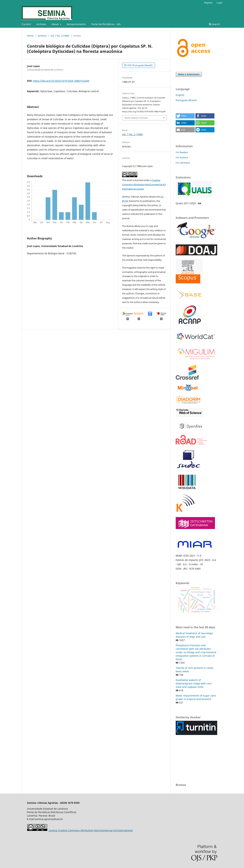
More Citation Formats (136, 118)
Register (208, 3)
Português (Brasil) (186, 100)
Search (214, 24)
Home (30, 36)
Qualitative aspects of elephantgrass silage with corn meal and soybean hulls (194, 683)
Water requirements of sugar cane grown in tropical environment (196, 697)
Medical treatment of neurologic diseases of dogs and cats (194, 635)
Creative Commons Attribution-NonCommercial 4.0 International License (144, 184)
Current (26, 24)
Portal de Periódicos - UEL (106, 24)
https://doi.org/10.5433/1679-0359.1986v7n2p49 (61, 81)
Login (219, 3)
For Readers (182, 152)
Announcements (76, 24)
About (56, 24)
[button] (185, 116)
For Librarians (183, 163)
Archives (41, 24)
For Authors (182, 157)
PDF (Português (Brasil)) (140, 65)
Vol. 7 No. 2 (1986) (60, 36)
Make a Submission (189, 74)
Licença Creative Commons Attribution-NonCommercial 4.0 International (91, 830)
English (180, 95)
